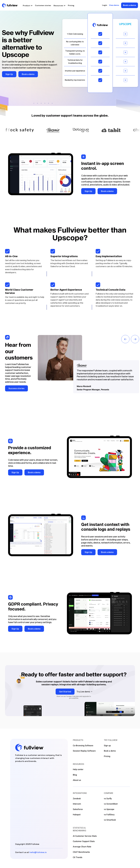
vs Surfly (108, 799)
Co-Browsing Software (83, 746)
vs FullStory (109, 815)
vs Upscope (109, 809)
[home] (10, 5)
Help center (78, 769)
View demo (114, 5)
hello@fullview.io (38, 852)
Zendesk (77, 799)
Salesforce (78, 809)
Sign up (107, 746)
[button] (28, 6)
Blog (75, 775)
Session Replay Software (84, 751)
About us (77, 780)
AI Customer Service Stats (85, 836)
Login (105, 5)
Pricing (71, 5)
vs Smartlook (110, 820)
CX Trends (78, 857)
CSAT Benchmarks (81, 852)
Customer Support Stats (84, 841)
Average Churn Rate (82, 847)
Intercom (77, 804)
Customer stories (43, 5)
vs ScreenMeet (111, 804)
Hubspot (77, 815)
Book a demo (110, 751)
